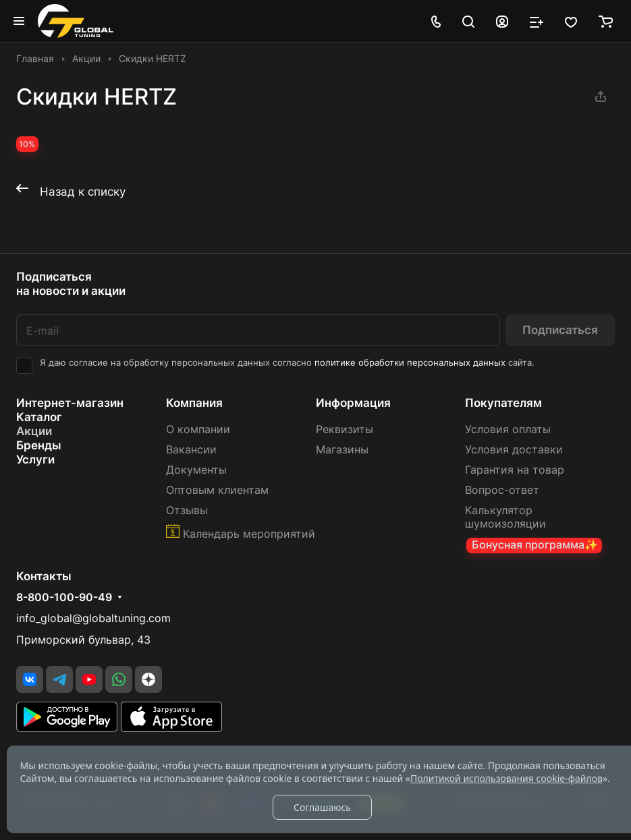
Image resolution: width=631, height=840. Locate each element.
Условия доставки (514, 450)
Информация (353, 403)
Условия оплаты (508, 429)
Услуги (35, 459)
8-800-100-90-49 (64, 598)
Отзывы (187, 510)
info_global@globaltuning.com (93, 618)
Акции (34, 431)
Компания (194, 403)
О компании (198, 429)
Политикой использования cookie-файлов (506, 778)
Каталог (39, 417)
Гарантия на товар (515, 470)
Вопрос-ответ (502, 490)
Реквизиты (345, 429)
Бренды (39, 445)
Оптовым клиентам (217, 490)
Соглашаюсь (322, 807)
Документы (196, 470)
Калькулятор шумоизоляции (505, 517)
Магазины (342, 450)
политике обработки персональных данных (410, 363)
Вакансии (191, 450)
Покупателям (503, 403)
